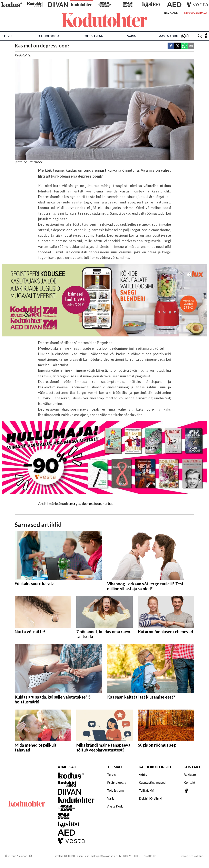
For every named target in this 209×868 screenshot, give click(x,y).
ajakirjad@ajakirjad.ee (104, 856)
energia (74, 504)
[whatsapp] (184, 46)
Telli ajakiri (171, 13)
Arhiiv (143, 774)
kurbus (108, 504)
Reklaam (190, 774)
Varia (131, 36)
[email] (191, 46)
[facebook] (171, 46)
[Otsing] (200, 36)
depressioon (92, 504)
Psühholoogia (48, 36)
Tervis (7, 36)
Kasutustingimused (152, 782)
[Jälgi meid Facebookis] (206, 36)
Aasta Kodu (169, 36)
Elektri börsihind (150, 798)
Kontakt (190, 782)
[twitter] (178, 46)
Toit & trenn (93, 36)
